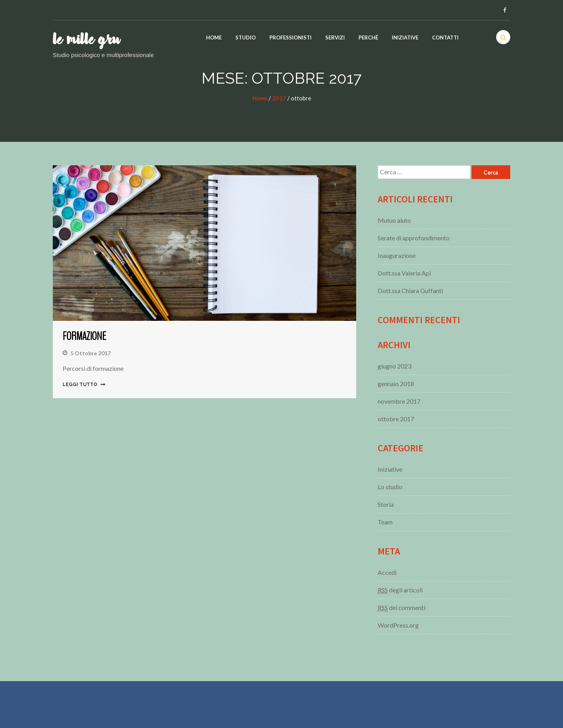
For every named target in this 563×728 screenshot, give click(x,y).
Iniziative (405, 38)
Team (385, 522)
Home (214, 38)
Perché (368, 38)
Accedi (387, 572)
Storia (386, 504)
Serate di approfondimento (414, 238)
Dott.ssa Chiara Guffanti (410, 291)
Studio (246, 38)
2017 (279, 98)
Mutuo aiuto (394, 220)
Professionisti (290, 38)
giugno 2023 (394, 366)
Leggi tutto (80, 385)
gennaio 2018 (396, 384)
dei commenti (402, 608)
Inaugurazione (397, 255)
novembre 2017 (399, 401)
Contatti (445, 38)
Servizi (335, 38)
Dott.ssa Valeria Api (404, 273)
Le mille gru (86, 40)
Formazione (84, 336)
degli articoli (400, 590)
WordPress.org (398, 625)
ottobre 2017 (396, 419)
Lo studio (390, 487)
